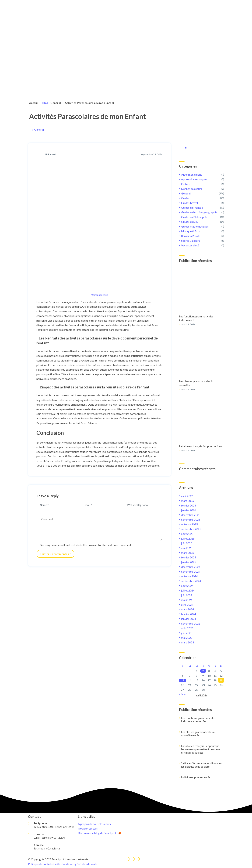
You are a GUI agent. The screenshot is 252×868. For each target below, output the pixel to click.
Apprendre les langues (194, 179)
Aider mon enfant (191, 174)
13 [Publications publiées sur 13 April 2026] (183, 680)
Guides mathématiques (195, 226)
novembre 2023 (191, 623)
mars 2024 (188, 609)
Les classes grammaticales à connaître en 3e (198, 734)
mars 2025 (188, 553)
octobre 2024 (189, 576)
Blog (45, 103)
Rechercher (186, 147)
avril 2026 (187, 496)
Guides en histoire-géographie (199, 212)
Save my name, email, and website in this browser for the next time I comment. (86, 545)
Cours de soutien (89, 7)
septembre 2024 (191, 581)
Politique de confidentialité (44, 864)
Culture (186, 184)
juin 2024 (187, 595)
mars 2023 (188, 642)
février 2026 (189, 505)
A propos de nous (90, 4)
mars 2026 (188, 501)
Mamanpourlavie (99, 295)
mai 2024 (187, 600)
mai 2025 (187, 548)
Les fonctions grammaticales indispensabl (196, 318)
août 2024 (187, 586)
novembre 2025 (191, 520)
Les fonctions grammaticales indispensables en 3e (198, 720)
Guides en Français (192, 208)
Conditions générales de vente (79, 864)
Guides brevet (190, 203)
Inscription (85, 22)
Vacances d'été (190, 245)
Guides (185, 198)
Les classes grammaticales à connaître (196, 383)
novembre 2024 (191, 571)
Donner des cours (192, 189)
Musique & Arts (190, 231)
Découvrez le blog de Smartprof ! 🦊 (100, 833)
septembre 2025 (191, 529)
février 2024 (189, 614)
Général (56, 103)
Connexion (106, 22)
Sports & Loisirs (190, 241)
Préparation (86, 11)
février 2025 (189, 557)
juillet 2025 (188, 538)
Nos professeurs (88, 828)
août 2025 (187, 534)
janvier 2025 (189, 562)
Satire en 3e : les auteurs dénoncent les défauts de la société (202, 765)
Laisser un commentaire (55, 554)
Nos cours (105, 824)
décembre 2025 (191, 515)
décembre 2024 (191, 567)
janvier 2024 (189, 619)
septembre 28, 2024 (152, 154)
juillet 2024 (188, 590)
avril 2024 (187, 605)
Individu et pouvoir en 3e (196, 777)
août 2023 (187, 628)
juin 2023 (187, 633)
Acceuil (34, 103)
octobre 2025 (189, 524)
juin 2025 (187, 543)
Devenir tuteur (88, 18)
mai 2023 (187, 638)
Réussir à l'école (191, 236)
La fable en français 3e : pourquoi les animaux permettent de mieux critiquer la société (201, 749)
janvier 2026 (189, 510)
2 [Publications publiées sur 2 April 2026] (203, 671)
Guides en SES (189, 222)
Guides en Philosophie (194, 217)
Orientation (86, 15)
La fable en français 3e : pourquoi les (200, 446)
